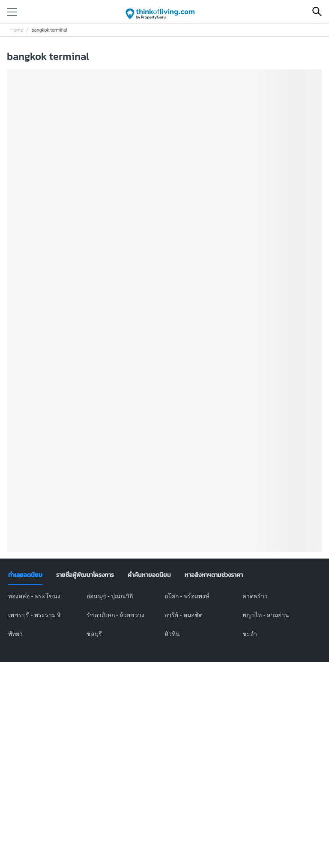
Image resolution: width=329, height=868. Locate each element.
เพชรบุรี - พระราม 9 (34, 615)
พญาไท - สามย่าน (266, 615)
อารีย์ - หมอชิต (184, 615)
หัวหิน (172, 634)
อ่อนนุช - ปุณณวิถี (110, 596)
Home (16, 30)
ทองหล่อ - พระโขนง (34, 596)
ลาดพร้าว (255, 596)
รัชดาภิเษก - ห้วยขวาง (116, 615)
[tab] (25, 575)
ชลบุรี (94, 634)
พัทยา (15, 634)
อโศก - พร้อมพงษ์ (187, 596)
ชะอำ (250, 634)
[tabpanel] (164, 620)
